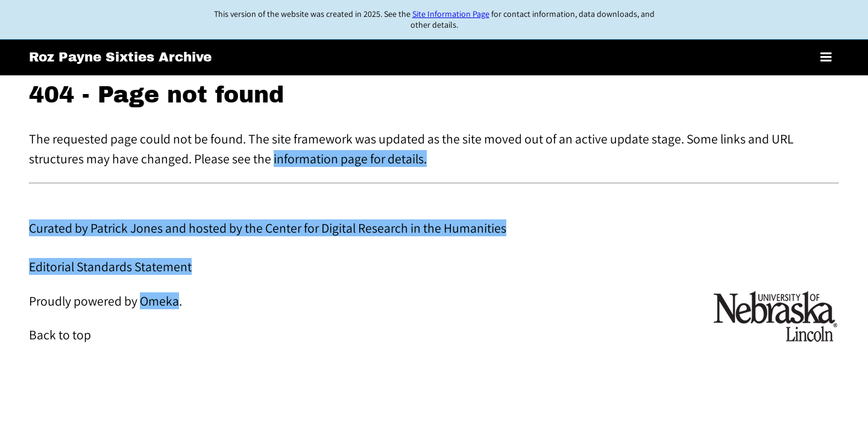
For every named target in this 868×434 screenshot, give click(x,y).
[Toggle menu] (826, 58)
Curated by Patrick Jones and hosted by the (147, 228)
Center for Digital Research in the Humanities (386, 228)
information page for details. (350, 159)
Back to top (60, 335)
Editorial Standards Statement (110, 266)
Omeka (159, 301)
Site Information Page (451, 14)
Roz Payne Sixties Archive (120, 57)
